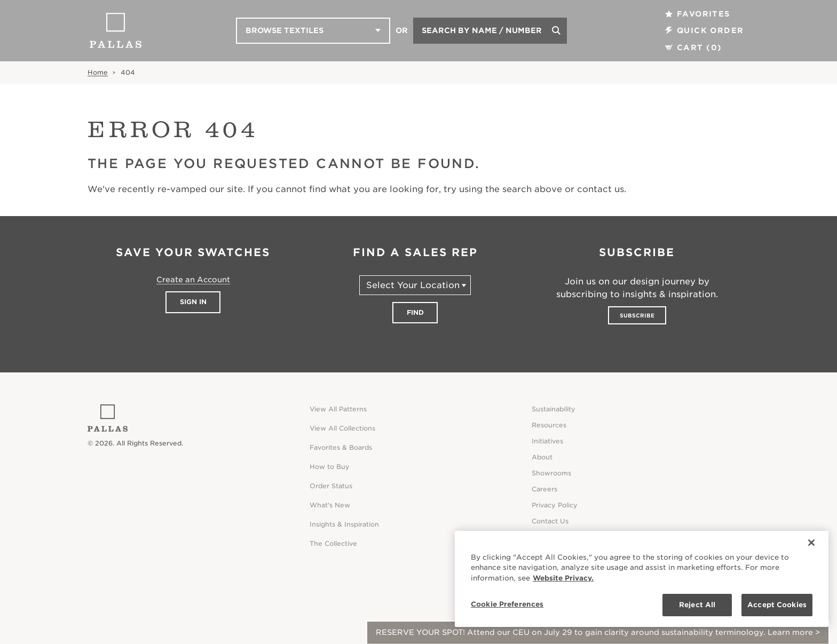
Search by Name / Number (482, 30)
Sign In (193, 302)
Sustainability (554, 409)
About (542, 457)
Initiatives (547, 441)
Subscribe (637, 315)
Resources (549, 425)
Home (98, 72)
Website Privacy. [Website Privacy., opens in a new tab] (563, 578)
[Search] (556, 31)
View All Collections (342, 428)
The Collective (333, 543)
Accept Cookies (777, 605)
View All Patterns (338, 409)
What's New (330, 505)
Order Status (331, 486)
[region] (642, 579)
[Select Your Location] (415, 285)
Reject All (697, 605)
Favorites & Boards (341, 447)
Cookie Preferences (507, 604)
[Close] (811, 543)
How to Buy (330, 467)
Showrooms (551, 473)
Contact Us (550, 521)
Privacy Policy (555, 505)
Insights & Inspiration (344, 524)
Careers (544, 489)
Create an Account (193, 280)
